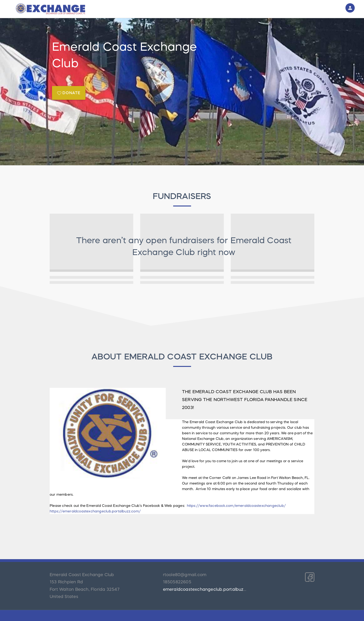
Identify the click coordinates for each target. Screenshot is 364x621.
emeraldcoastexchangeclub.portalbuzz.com (209, 589)
